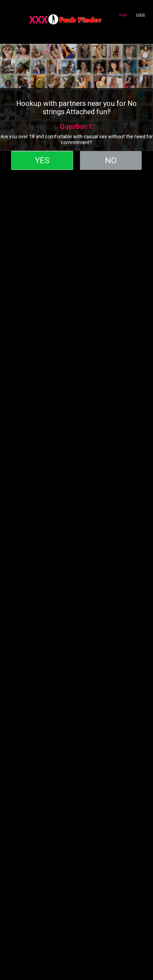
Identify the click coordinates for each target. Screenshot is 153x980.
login (123, 15)
